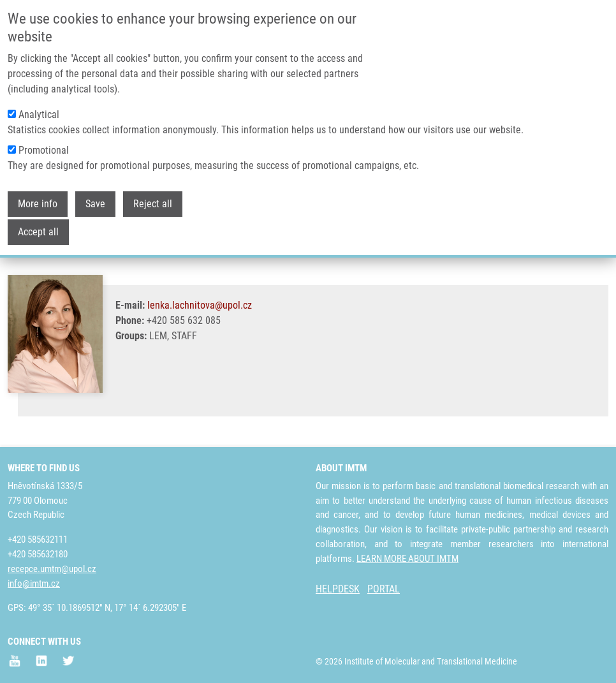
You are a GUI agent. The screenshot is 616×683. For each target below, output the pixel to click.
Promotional (44, 150)
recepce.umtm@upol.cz (52, 569)
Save (95, 204)
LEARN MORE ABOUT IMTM (407, 559)
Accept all (38, 232)
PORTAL (384, 589)
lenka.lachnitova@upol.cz (200, 305)
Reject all (153, 204)
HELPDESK (338, 589)
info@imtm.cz (34, 584)
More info (38, 204)
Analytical (39, 114)
